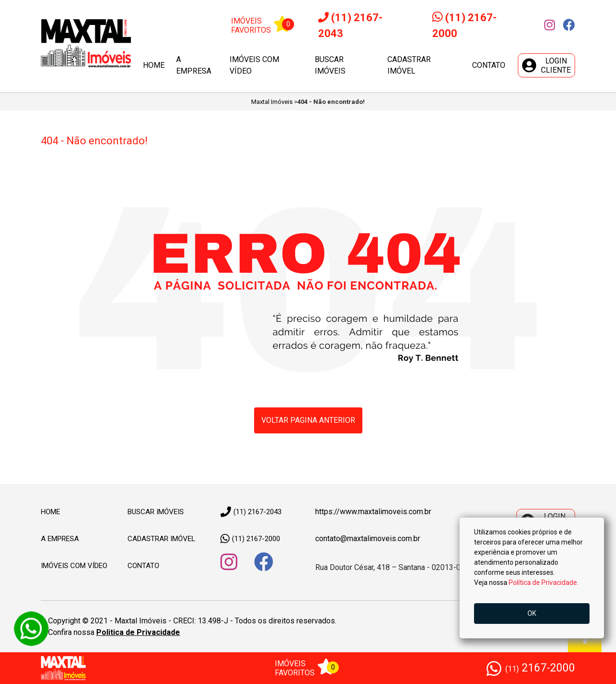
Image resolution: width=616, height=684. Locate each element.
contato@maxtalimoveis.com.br (368, 538)
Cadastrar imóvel (409, 65)
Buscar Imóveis (156, 512)
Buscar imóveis (330, 65)
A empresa (194, 65)
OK (532, 613)
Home (154, 65)
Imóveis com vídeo (254, 65)
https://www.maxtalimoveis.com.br (373, 512)
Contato (489, 65)
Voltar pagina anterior (308, 420)
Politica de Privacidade (138, 632)
